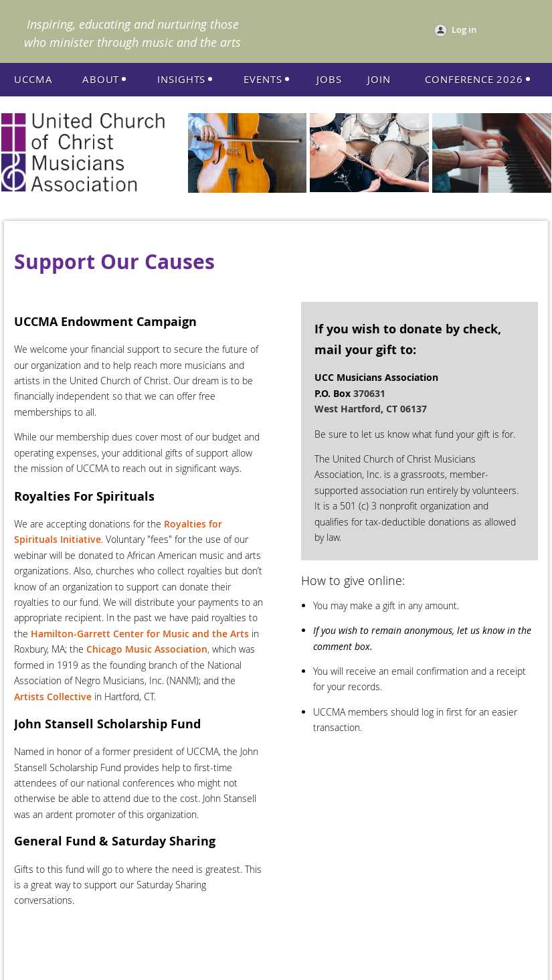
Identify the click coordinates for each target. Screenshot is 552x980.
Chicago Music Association (147, 649)
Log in (464, 29)
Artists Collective (53, 697)
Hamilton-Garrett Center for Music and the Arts (140, 634)
